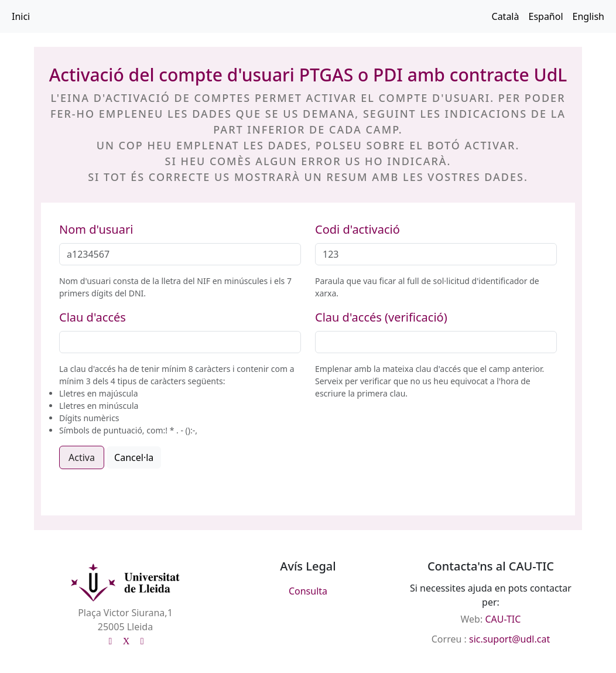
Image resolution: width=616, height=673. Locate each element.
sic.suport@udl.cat (509, 639)
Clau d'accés (93, 317)
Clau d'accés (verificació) (381, 317)
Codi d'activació (357, 229)
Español (545, 16)
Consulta (308, 591)
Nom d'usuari (96, 229)
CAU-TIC (503, 619)
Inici (21, 16)
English (588, 16)
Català (506, 16)
